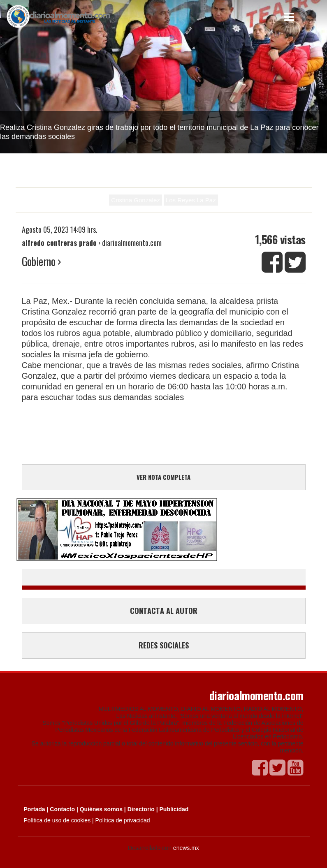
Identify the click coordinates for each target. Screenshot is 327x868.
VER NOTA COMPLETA (163, 477)
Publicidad (174, 809)
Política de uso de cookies (57, 820)
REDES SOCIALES (164, 645)
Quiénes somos (101, 809)
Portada (35, 809)
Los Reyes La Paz (191, 200)
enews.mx (186, 848)
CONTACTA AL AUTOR (164, 611)
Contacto (62, 809)
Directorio (141, 809)
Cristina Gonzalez (135, 200)
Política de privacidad (123, 820)
